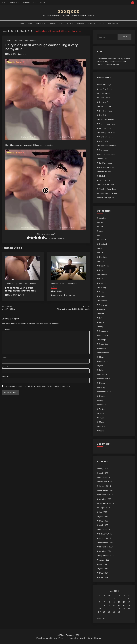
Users (43, 3)
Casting (102, 287)
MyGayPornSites (106, 167)
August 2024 (105, 560)
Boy (101, 279)
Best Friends (14, 3)
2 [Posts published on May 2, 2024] (114, 599)
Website (5, 376)
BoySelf (103, 115)
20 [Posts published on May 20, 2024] (99, 609)
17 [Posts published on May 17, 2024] (119, 605)
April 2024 (104, 577)
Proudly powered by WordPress (50, 638)
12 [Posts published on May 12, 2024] (129, 602)
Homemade (104, 353)
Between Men (105, 106)
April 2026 (104, 473)
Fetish (102, 322)
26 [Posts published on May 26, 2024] (129, 609)
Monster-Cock (105, 392)
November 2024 (106, 547)
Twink (102, 418)
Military (102, 387)
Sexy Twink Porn (106, 185)
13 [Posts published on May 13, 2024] (99, 605)
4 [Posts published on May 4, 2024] (124, 599)
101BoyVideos (106, 89)
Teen (101, 413)
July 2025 (103, 512)
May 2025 (104, 521)
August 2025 (105, 508)
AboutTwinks (105, 98)
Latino (102, 370)
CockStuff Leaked (107, 119)
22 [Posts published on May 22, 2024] (109, 609)
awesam (24, 54)
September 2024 (106, 555)
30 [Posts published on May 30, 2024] (114, 612)
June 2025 (104, 516)
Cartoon (103, 283)
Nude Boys (104, 176)
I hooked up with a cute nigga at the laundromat (20, 289)
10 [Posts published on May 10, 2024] (119, 602)
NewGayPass (105, 172)
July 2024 (103, 564)
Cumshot (103, 305)
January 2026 (105, 486)
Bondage (103, 274)
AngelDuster (71, 295)
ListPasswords (106, 163)
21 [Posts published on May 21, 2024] (104, 609)
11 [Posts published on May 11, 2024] (124, 602)
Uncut (102, 422)
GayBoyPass (105, 141)
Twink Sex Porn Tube (108, 193)
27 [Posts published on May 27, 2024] (99, 612)
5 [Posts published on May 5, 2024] (129, 599)
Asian (102, 231)
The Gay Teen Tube (108, 189)
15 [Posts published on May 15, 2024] (109, 605)
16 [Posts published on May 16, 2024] (114, 605)
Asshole (103, 240)
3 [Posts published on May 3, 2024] (119, 599)
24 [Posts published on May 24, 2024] (119, 609)
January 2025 (105, 538)
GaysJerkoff (104, 150)
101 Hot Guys (105, 85)
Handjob (103, 348)
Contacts (26, 3)
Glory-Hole (104, 335)
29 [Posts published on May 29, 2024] (109, 612)
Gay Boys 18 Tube (107, 133)
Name (5, 357)
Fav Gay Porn (112, 24)
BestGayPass (105, 102)
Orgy (101, 400)
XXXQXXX (68, 12)
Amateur (9, 41)
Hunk (101, 357)
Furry (101, 327)
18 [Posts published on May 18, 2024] (124, 605)
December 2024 (106, 543)
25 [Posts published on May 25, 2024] (124, 609)
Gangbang (104, 331)
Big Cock (18, 41)
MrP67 (23, 295)
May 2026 (104, 469)
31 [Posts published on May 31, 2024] (119, 612)
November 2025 (106, 495)
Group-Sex (104, 344)
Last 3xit (103, 158)
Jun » (105, 618)
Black (102, 261)
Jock (101, 366)
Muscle (102, 396)
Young (102, 431)
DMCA (35, 3)
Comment (7, 329)
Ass (101, 235)
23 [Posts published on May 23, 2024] (114, 609)
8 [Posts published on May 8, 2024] (109, 602)
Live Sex (91, 24)
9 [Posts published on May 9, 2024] (114, 602)
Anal (101, 222)
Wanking (56, 291)
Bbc (101, 248)
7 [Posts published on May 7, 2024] (104, 602)
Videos (101, 24)
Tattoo (102, 409)
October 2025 (105, 499)
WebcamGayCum (107, 198)
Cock (26, 41)
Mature (102, 383)
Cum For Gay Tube (107, 124)
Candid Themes (94, 638)
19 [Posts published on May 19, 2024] (129, 605)
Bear (101, 253)
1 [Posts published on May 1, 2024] (109, 599)
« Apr (99, 618)
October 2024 (105, 551)
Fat (101, 318)
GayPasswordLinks (107, 146)
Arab (101, 227)
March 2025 (104, 529)
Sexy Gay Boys (106, 180)
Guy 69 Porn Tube (107, 154)
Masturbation (72, 284)
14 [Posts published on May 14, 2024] (104, 605)
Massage (103, 374)
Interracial (103, 361)
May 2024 (104, 573)
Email (5, 367)
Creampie (103, 300)
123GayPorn (105, 93)
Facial (102, 314)
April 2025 (104, 525)
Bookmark (80, 24)
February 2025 (106, 534)
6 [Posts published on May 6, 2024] (99, 602)
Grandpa (103, 340)
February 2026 (106, 482)
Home (21, 24)
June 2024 (104, 568)
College (102, 296)
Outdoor (103, 405)
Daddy (102, 309)
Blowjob (103, 270)
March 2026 (104, 477)
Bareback (103, 244)
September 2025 (106, 503)
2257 (4, 3)
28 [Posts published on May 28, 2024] (104, 612)
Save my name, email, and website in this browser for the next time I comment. (38, 386)
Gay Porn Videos (106, 137)
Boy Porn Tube (106, 111)
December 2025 (106, 490)
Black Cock (104, 266)
